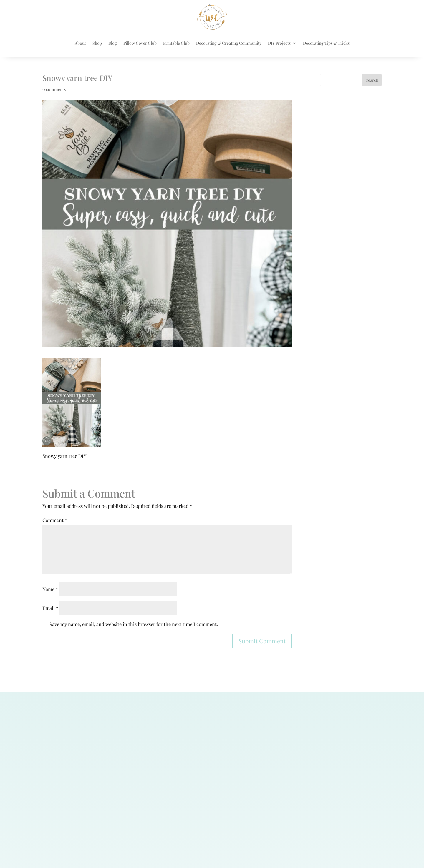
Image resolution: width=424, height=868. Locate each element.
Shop (97, 43)
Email (50, 608)
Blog (113, 43)
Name (50, 589)
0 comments (54, 89)
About (80, 43)
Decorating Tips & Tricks (326, 43)
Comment (55, 520)
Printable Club (176, 43)
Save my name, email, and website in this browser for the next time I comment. (134, 624)
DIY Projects (279, 43)
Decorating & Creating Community (229, 43)
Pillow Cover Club (140, 43)
